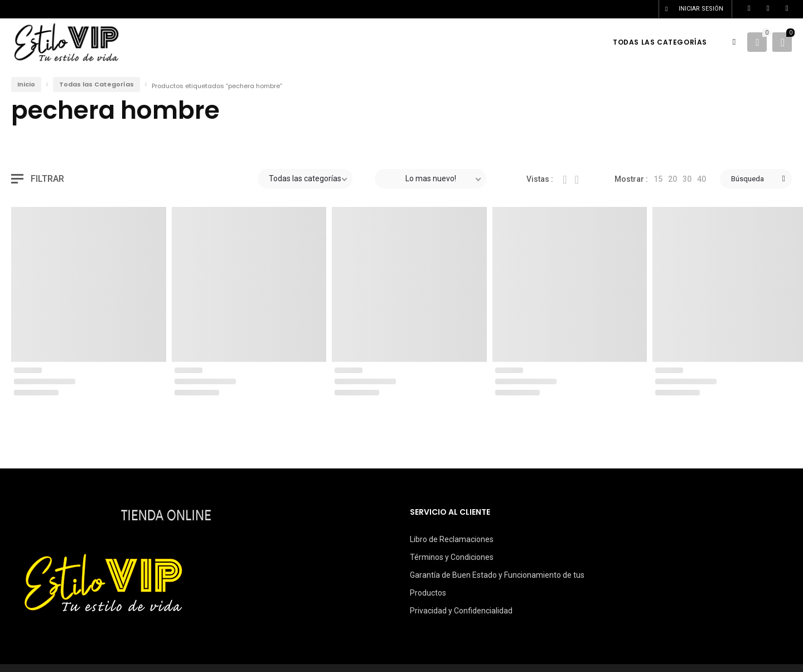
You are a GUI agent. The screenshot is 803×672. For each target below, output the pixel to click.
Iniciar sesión (701, 9)
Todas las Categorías (96, 84)
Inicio (26, 84)
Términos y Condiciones (452, 557)
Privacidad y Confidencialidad (461, 611)
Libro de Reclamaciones (452, 539)
